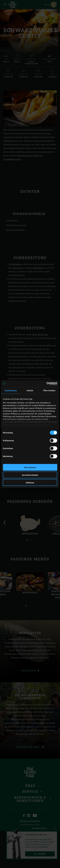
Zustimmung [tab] (11, 390)
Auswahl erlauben (30, 475)
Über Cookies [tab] (49, 390)
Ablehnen (30, 482)
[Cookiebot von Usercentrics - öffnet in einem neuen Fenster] (46, 384)
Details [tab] (30, 390)
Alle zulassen (30, 467)
